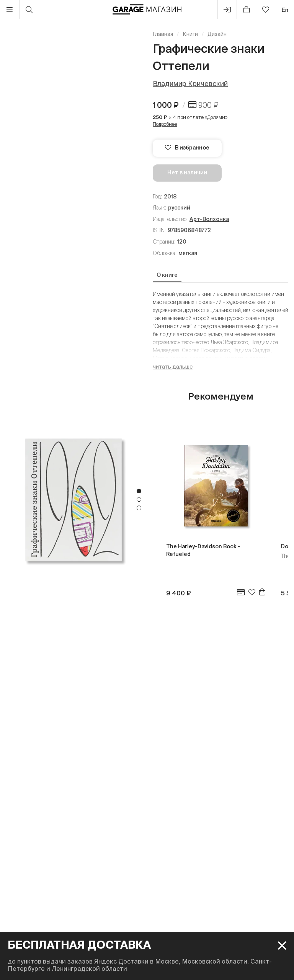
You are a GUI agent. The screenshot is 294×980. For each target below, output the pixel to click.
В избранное (187, 148)
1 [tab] (139, 491)
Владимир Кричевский (190, 84)
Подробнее (165, 124)
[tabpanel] (73, 500)
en (285, 10)
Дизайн (217, 34)
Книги (190, 34)
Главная (163, 34)
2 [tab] (139, 500)
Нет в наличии (187, 172)
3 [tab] (139, 508)
